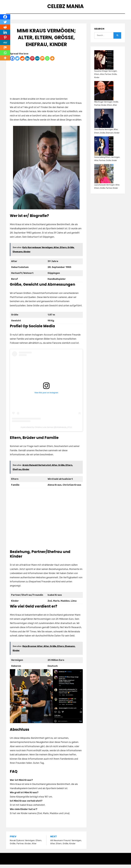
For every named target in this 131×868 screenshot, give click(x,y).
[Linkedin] (27, 62)
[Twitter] (17, 62)
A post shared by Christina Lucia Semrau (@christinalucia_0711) (46, 431)
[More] (52, 62)
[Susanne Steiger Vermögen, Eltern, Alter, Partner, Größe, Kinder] (104, 63)
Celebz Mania (66, 8)
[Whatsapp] (47, 62)
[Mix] (42, 62)
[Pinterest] (32, 62)
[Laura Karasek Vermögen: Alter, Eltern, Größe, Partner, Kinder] (104, 177)
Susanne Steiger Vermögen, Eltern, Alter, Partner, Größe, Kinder (106, 78)
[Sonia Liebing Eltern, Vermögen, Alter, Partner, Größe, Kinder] (104, 150)
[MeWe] (37, 62)
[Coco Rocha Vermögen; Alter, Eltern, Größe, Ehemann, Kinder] (104, 122)
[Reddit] (22, 62)
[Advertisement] (46, 82)
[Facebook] (12, 62)
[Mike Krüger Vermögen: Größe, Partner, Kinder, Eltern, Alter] (104, 94)
